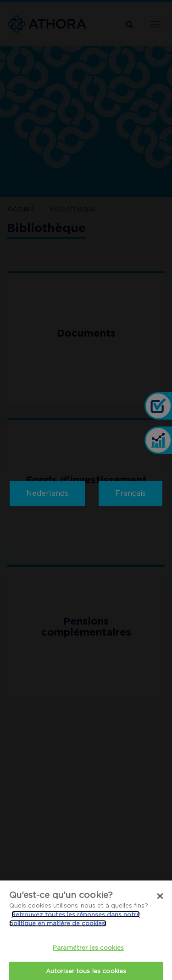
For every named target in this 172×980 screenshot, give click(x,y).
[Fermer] (160, 902)
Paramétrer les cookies (88, 954)
